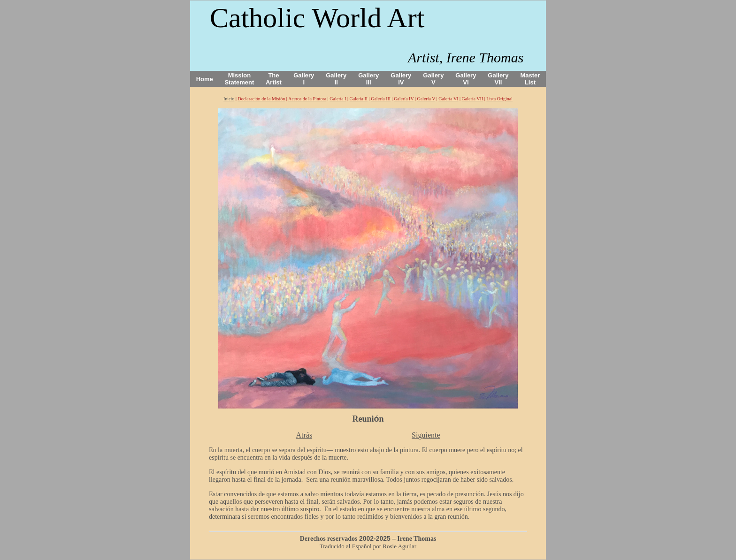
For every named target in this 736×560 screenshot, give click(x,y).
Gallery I (304, 79)
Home (205, 79)
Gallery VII (498, 79)
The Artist (274, 79)
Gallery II (336, 79)
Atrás (304, 435)
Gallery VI (466, 79)
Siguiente (426, 435)
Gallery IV (401, 79)
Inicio (229, 99)
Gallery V (433, 79)
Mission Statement (239, 79)
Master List (530, 79)
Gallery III (368, 79)
